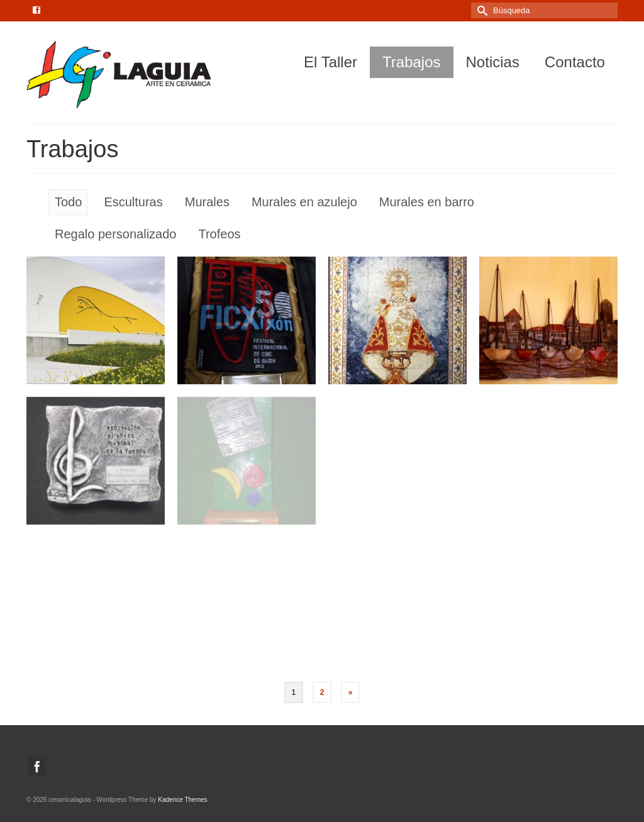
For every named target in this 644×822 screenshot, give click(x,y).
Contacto (575, 62)
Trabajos (411, 62)
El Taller (330, 62)
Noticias (493, 62)
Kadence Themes (182, 800)
